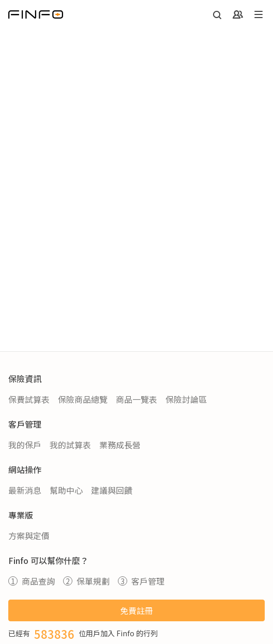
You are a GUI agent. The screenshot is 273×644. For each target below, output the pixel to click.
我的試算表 (70, 445)
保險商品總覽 (83, 399)
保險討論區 (186, 399)
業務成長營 (120, 445)
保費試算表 (29, 399)
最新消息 (25, 490)
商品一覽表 (136, 399)
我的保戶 (25, 445)
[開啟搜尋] (217, 15)
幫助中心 (66, 490)
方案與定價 (29, 536)
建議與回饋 (112, 490)
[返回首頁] (36, 14)
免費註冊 (136, 610)
